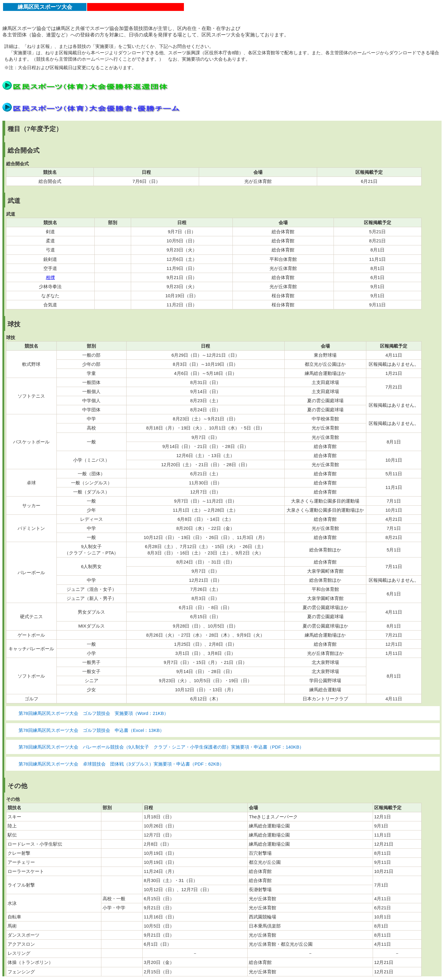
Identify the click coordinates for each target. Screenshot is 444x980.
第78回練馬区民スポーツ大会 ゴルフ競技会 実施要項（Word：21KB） (93, 713)
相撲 (50, 277)
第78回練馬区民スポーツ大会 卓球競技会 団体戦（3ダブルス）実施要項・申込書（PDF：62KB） (121, 764)
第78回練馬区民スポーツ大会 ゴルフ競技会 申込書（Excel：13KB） (91, 730)
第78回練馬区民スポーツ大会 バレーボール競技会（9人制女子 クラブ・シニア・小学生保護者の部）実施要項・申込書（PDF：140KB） (161, 747)
